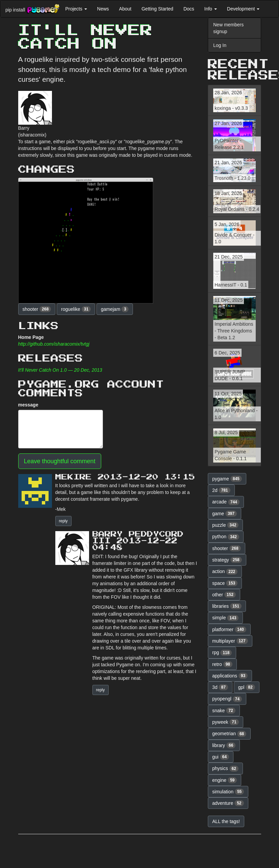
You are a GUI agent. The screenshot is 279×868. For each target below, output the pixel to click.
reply (63, 521)
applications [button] (230, 676)
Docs (189, 9)
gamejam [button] (115, 309)
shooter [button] (37, 309)
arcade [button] (226, 502)
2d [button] (221, 490)
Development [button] (243, 9)
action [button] (225, 572)
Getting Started (157, 9)
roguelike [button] (76, 309)
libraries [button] (227, 606)
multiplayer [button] (230, 641)
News (103, 9)
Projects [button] (76, 9)
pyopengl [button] (227, 699)
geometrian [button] (229, 734)
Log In (220, 45)
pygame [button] (227, 479)
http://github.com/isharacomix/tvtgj (54, 344)
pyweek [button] (226, 722)
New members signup (228, 28)
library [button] (224, 745)
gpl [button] (247, 687)
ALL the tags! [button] (226, 821)
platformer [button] (229, 629)
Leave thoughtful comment (60, 461)
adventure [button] (228, 803)
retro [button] (222, 664)
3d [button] (220, 687)
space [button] (225, 583)
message (28, 405)
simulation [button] (228, 792)
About (125, 9)
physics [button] (225, 769)
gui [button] (221, 757)
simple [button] (225, 618)
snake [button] (224, 711)
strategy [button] (227, 560)
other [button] (224, 595)
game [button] (225, 514)
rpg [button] (222, 653)
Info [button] (211, 9)
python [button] (226, 537)
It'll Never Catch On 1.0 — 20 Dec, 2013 (60, 370)
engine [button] (225, 780)
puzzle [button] (225, 525)
